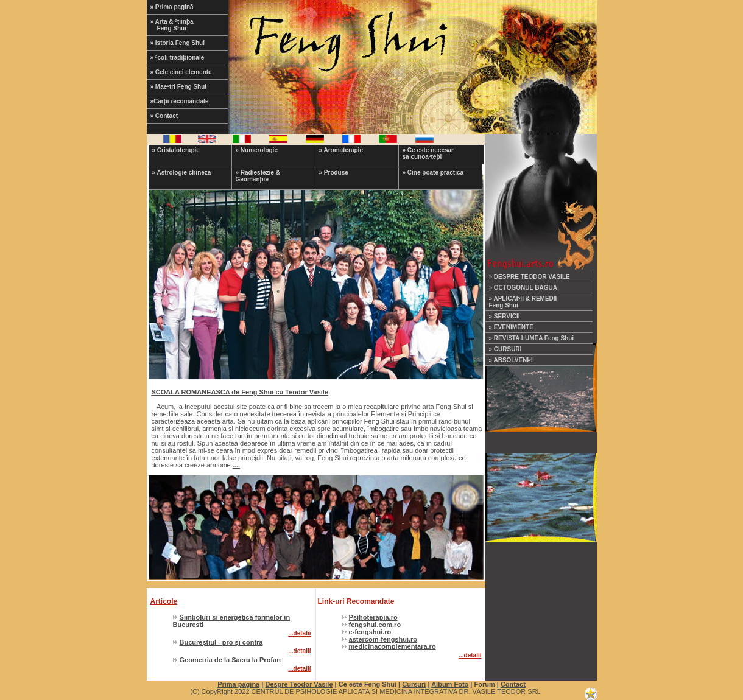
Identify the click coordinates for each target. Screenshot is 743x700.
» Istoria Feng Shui (178, 43)
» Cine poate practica (433, 173)
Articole (164, 601)
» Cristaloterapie (176, 150)
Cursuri (414, 684)
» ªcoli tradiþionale (178, 58)
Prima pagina (238, 684)
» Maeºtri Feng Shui (179, 87)
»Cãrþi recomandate (180, 101)
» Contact (164, 116)
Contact (513, 684)
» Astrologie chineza (182, 173)
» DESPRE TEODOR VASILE (530, 277)
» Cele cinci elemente (181, 72)
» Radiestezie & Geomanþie (258, 176)
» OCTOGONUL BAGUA (523, 288)
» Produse (334, 173)
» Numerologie (257, 150)
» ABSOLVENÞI (511, 360)
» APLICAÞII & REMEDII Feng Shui (523, 302)
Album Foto (450, 684)
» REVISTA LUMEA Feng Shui (532, 338)
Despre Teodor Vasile (299, 684)
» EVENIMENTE (511, 327)
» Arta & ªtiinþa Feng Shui (180, 25)
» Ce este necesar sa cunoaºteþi (428, 153)
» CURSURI (505, 349)
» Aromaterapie (341, 150)
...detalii (299, 633)
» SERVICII (505, 316)
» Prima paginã (172, 7)
